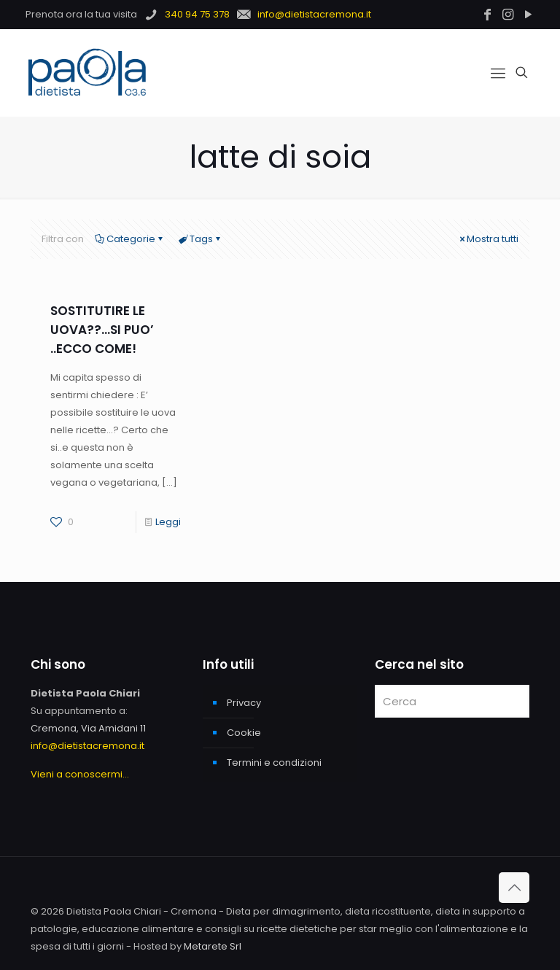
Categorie (130, 239)
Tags (200, 239)
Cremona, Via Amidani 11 (88, 728)
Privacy (244, 703)
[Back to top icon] (514, 888)
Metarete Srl (213, 946)
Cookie (244, 733)
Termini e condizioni (274, 763)
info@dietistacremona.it (87, 746)
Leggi (168, 522)
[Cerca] (452, 701)
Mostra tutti (488, 239)
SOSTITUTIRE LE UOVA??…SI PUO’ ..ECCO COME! (102, 330)
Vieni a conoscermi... (80, 774)
